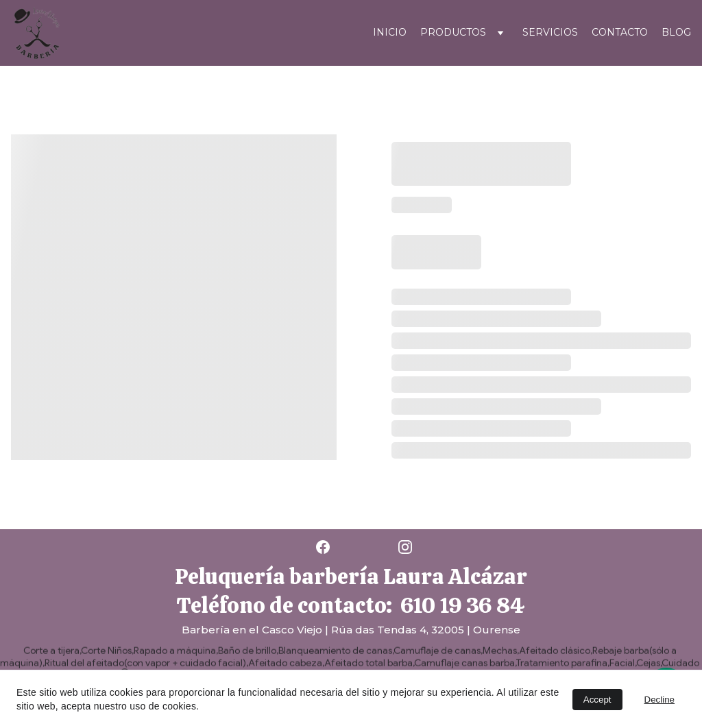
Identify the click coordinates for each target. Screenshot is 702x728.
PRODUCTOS (453, 32)
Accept (597, 700)
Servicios (550, 32)
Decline (659, 700)
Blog (676, 32)
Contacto (620, 32)
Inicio (390, 32)
